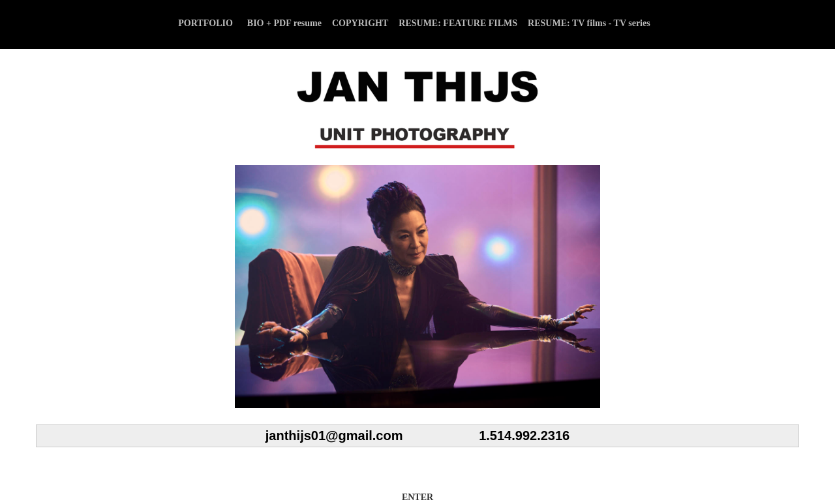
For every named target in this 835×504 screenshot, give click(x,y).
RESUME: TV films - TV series (589, 23)
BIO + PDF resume (284, 23)
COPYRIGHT (360, 23)
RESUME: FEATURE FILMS (458, 23)
